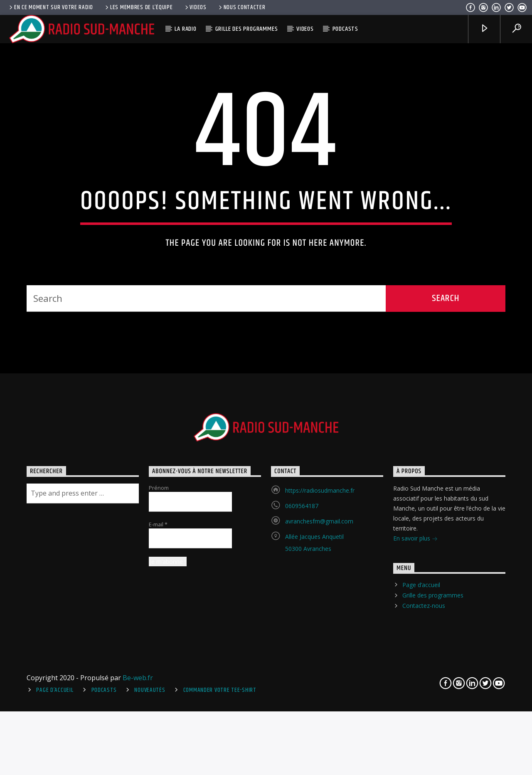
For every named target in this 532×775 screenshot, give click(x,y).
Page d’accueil (421, 740)
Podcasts (345, 29)
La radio (185, 29)
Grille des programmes (247, 29)
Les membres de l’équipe (138, 7)
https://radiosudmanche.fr (320, 645)
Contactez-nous (424, 761)
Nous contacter (241, 7)
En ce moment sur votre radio (50, 7)
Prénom (159, 643)
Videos (195, 7)
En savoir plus (415, 694)
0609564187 (302, 661)
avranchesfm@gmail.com (319, 676)
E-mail (158, 679)
